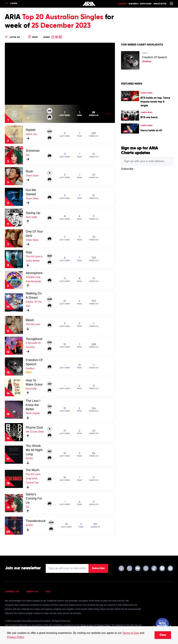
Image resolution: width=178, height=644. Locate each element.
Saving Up (33, 213)
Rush (29, 171)
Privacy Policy (16, 637)
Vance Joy (31, 134)
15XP (50, 256)
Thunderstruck (36, 521)
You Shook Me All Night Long (34, 450)
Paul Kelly (31, 389)
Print (33, 37)
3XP (50, 384)
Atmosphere (34, 273)
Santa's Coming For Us (34, 498)
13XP (50, 343)
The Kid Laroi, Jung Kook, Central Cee (33, 478)
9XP (50, 452)
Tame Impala (33, 413)
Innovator (160, 4)
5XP (50, 407)
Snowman (33, 151)
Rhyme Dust (34, 427)
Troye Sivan (32, 176)
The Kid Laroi (33, 324)
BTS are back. (149, 118)
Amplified (146, 4)
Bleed (30, 320)
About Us (32, 592)
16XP (50, 132)
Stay (29, 252)
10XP (50, 299)
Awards (134, 4)
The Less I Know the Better (33, 405)
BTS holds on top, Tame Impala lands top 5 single (155, 102)
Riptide (31, 130)
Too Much (33, 470)
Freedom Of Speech (155, 57)
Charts (122, 4)
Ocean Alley (32, 113)
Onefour (30, 368)
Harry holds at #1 (151, 131)
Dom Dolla (31, 217)
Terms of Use (131, 633)
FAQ (48, 592)
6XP (50, 111)
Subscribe (98, 568)
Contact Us (12, 592)
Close (163, 635)
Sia (27, 155)
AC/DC (30, 458)
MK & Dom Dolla (35, 432)
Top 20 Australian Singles (63, 17)
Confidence (34, 109)
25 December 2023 (61, 26)
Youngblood (34, 339)
